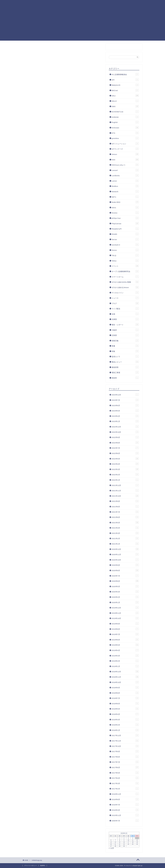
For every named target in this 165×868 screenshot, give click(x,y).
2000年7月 (125, 821)
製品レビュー (125, 362)
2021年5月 (125, 522)
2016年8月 (125, 799)
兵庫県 (125, 319)
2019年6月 (125, 640)
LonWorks (125, 175)
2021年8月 (125, 506)
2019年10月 (125, 618)
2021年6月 (125, 517)
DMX (125, 106)
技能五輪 (125, 341)
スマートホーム (125, 277)
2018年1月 (125, 730)
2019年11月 (125, 613)
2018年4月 (125, 714)
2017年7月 (125, 762)
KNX (101, 3)
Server (125, 239)
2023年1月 (125, 421)
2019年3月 (125, 656)
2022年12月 (125, 427)
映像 (125, 346)
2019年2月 (125, 661)
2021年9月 (125, 501)
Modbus (125, 186)
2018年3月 (125, 719)
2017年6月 (125, 767)
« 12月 (111, 848)
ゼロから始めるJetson (125, 287)
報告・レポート (125, 325)
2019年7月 (125, 634)
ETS (125, 133)
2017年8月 (125, 757)
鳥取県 (125, 378)
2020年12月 (125, 549)
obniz (125, 207)
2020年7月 (125, 576)
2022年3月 (125, 469)
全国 (125, 314)
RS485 (125, 234)
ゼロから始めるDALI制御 (125, 282)
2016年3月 (125, 810)
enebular (125, 117)
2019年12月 (125, 608)
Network (125, 191)
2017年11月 (125, 741)
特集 (125, 351)
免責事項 (43, 865)
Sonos (125, 250)
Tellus (125, 261)
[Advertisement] (82, 26)
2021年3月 (125, 533)
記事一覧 (68, 3)
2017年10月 (125, 746)
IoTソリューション (125, 144)
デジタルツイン (125, 293)
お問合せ (64, 7)
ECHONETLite (125, 112)
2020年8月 (125, 570)
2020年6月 (125, 581)
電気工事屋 (125, 372)
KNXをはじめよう (125, 165)
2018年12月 (125, 671)
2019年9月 (125, 624)
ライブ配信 (125, 309)
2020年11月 (125, 554)
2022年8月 (125, 443)
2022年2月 (125, 474)
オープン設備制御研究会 (125, 271)
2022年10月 (125, 432)
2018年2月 (125, 725)
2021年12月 (125, 485)
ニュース (125, 298)
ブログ (125, 303)
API (125, 80)
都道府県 (125, 367)
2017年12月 (125, 735)
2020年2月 (125, 597)
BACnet (125, 90)
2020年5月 (125, 586)
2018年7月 (125, 698)
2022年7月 (125, 448)
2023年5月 (125, 411)
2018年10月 (125, 682)
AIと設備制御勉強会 (125, 74)
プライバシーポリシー (31, 865)
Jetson (125, 154)
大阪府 (125, 330)
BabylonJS (125, 85)
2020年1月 (125, 602)
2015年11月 (125, 815)
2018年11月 (125, 677)
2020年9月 (125, 565)
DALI (92, 3)
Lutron (125, 181)
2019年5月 (125, 645)
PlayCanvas (114, 3)
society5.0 (125, 245)
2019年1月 (125, 666)
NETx (125, 197)
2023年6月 (125, 405)
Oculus (125, 213)
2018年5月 (125, 709)
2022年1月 (125, 480)
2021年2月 (125, 538)
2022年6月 (125, 453)
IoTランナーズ (125, 149)
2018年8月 (125, 693)
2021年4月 (125, 528)
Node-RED (81, 3)
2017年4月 (125, 778)
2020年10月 (125, 560)
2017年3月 (125, 783)
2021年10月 (125, 496)
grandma (125, 138)
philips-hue (125, 218)
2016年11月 (125, 794)
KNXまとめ (55, 3)
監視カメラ (125, 356)
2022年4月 (125, 464)
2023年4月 (125, 416)
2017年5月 (125, 773)
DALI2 (125, 101)
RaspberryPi (125, 229)
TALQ (125, 255)
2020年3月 (125, 592)
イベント (125, 266)
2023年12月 (125, 395)
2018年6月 (125, 703)
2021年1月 (125, 544)
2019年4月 (125, 650)
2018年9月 (125, 687)
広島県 (125, 335)
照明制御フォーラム (131, 3)
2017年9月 (125, 751)
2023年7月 (125, 400)
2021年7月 (125, 512)
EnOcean (125, 128)
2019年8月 (125, 629)
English (125, 122)
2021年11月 (125, 490)
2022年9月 (125, 437)
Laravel (125, 170)
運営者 (53, 7)
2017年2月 (125, 789)
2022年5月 (125, 459)
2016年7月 (125, 805)
